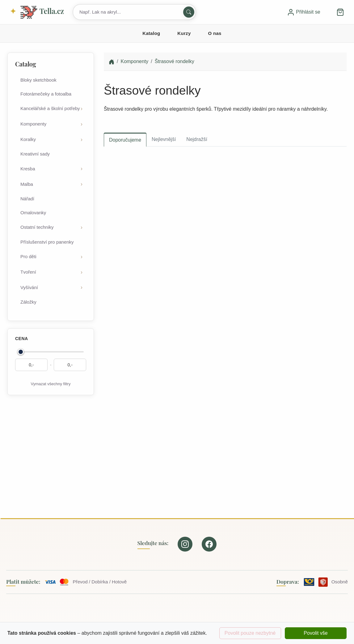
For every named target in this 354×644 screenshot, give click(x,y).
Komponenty (33, 124)
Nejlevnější (164, 139)
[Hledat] (189, 12)
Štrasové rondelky (175, 61)
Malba (27, 184)
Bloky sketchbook (38, 80)
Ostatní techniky (37, 227)
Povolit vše (316, 633)
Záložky (28, 302)
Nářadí (27, 199)
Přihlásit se (304, 12)
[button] (340, 12)
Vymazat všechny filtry (51, 384)
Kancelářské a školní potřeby (50, 108)
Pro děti (28, 256)
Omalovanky (33, 213)
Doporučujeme (125, 140)
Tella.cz (42, 12)
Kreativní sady (35, 154)
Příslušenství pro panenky (47, 242)
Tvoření (28, 272)
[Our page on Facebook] (209, 544)
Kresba (28, 169)
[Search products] (134, 12)
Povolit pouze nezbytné (250, 633)
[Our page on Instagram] (185, 544)
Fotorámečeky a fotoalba (46, 94)
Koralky (28, 139)
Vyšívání (29, 287)
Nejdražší (197, 139)
